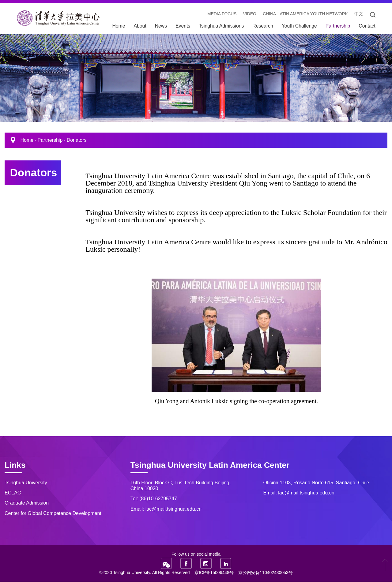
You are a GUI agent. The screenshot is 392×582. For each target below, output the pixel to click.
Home (27, 140)
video (248, 14)
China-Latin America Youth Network (304, 14)
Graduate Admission (27, 503)
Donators (77, 140)
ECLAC (13, 493)
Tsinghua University (26, 483)
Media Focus (220, 14)
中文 (358, 14)
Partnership (50, 140)
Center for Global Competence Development (53, 513)
